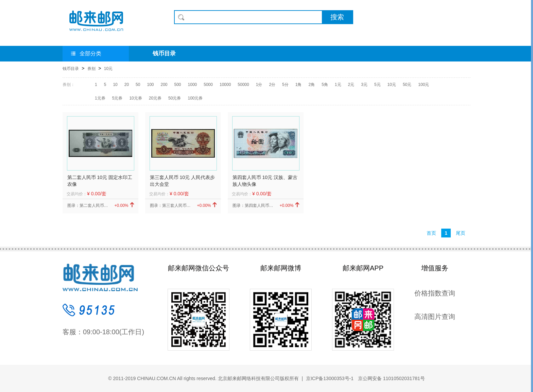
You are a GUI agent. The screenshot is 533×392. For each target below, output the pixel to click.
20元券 (155, 98)
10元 (108, 69)
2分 (272, 85)
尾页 (461, 233)
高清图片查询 (435, 317)
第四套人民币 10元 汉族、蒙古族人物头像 (265, 181)
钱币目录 (164, 54)
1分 (259, 85)
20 (127, 85)
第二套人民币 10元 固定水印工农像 (100, 181)
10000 (225, 85)
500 (178, 85)
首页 (431, 233)
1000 (193, 85)
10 (115, 85)
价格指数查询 (435, 293)
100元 (424, 85)
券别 (91, 69)
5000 (208, 85)
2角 (312, 85)
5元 (377, 85)
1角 (299, 85)
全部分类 (86, 54)
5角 (325, 85)
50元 (407, 85)
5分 (285, 85)
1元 (338, 85)
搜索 (337, 17)
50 (138, 85)
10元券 (135, 98)
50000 (243, 85)
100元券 (195, 98)
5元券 (117, 98)
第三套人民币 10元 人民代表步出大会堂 (182, 181)
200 (164, 85)
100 (150, 85)
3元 (364, 85)
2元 (351, 85)
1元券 (100, 98)
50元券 (175, 98)
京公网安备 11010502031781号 (391, 378)
